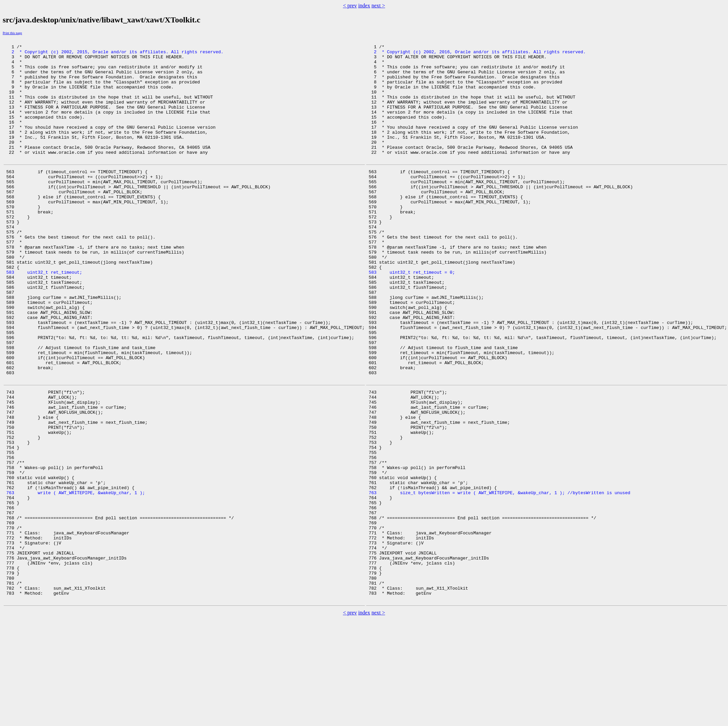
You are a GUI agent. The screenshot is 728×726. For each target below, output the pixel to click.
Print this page (12, 33)
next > (378, 6)
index (364, 6)
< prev (350, 6)
